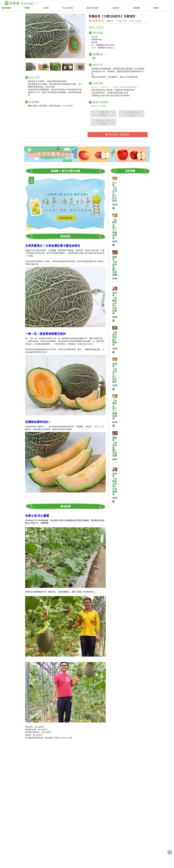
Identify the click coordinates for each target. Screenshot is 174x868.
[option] (55, 36)
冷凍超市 (114, 8)
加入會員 (142, 4)
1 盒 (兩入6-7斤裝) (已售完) (103, 122)
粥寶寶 (47, 8)
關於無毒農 (32, 8)
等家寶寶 (129, 8)
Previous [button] (29, 36)
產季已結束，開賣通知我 (117, 134)
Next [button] (81, 36)
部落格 (144, 8)
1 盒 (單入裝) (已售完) (103, 114)
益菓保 (61, 8)
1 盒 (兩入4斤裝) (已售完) (132, 114)
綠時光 (77, 8)
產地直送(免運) (96, 8)
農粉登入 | (131, 4)
